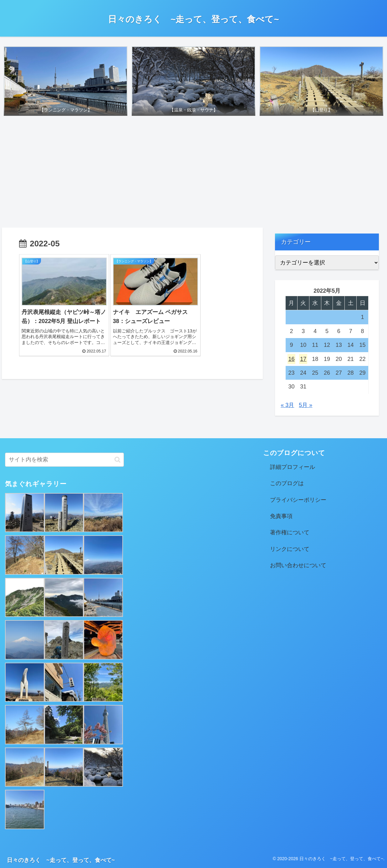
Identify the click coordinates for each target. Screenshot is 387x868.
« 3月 (287, 405)
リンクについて (290, 549)
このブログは (287, 484)
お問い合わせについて (298, 566)
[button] (117, 460)
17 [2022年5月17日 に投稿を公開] (303, 359)
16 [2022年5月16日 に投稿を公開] (291, 359)
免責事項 (281, 516)
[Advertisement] (194, 174)
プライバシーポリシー (298, 500)
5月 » (306, 405)
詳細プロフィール (293, 467)
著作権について (290, 533)
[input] (64, 460)
